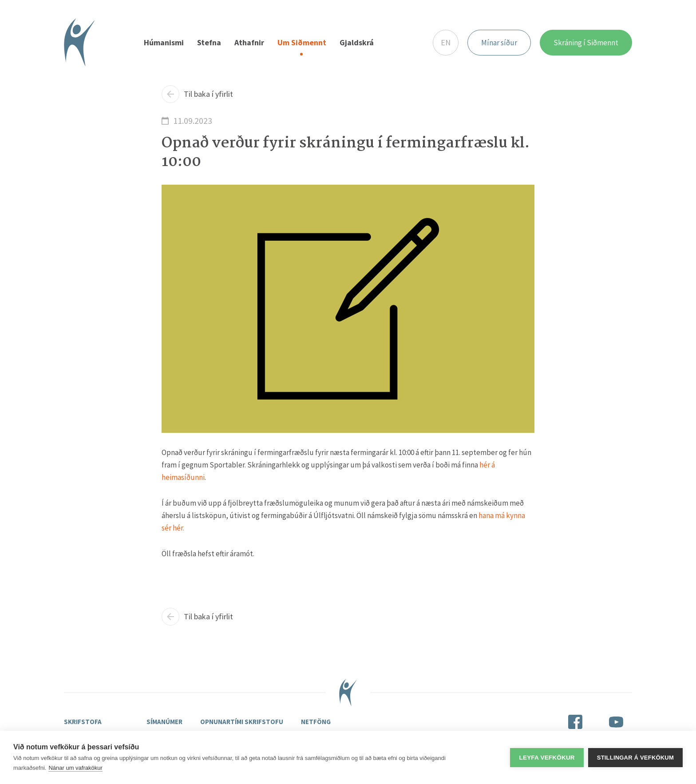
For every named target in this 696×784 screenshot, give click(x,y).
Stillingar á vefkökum (635, 758)
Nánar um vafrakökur (75, 768)
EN (446, 42)
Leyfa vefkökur (547, 758)
